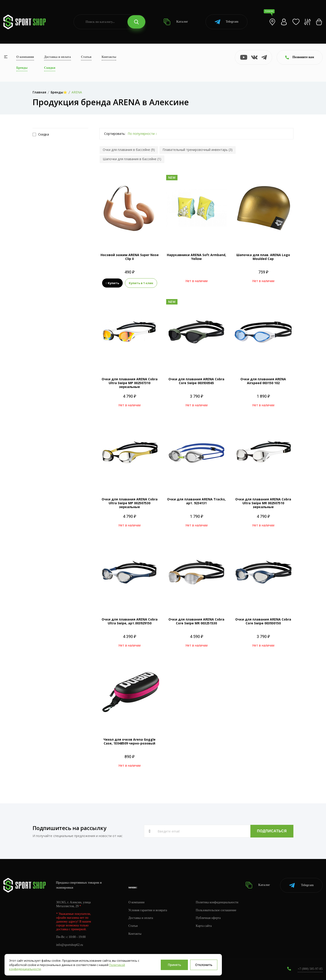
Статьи (86, 57)
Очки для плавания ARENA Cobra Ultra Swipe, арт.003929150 (130, 621)
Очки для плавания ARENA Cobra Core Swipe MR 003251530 (196, 621)
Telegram (227, 22)
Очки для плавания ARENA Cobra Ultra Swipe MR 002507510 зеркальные (263, 503)
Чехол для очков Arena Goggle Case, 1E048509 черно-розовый (129, 741)
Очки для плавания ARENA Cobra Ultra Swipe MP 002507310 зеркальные (130, 383)
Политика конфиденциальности (217, 902)
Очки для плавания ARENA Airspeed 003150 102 (263, 381)
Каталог (176, 22)
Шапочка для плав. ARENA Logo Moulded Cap (263, 257)
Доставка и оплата (58, 57)
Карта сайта (204, 926)
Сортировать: (115, 134)
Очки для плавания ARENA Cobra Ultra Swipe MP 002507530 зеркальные (130, 503)
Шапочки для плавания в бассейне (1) (132, 159)
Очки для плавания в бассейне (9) (129, 150)
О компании (25, 57)
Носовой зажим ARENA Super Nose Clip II (130, 257)
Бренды (22, 68)
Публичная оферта (209, 918)
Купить (112, 283)
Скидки (50, 68)
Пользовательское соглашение (216, 910)
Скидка (41, 134)
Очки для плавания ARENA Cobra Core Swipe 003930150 (263, 621)
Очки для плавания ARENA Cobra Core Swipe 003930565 (196, 381)
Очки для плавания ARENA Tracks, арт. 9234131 (196, 501)
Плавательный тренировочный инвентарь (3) (198, 150)
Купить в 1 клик (141, 283)
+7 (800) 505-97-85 (310, 969)
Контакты (109, 57)
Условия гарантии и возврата (148, 910)
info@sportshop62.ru (70, 945)
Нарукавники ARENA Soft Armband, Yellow (197, 257)
